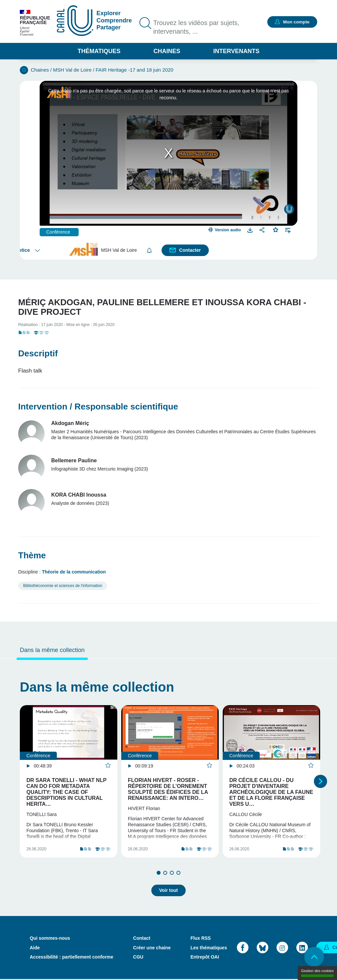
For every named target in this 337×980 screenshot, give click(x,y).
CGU (138, 958)
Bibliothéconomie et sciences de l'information (63, 586)
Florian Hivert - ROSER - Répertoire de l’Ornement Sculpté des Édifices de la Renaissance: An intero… (168, 789)
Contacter (190, 250)
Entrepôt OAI (205, 958)
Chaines (167, 51)
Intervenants (237, 51)
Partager (263, 230)
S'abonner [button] (150, 250)
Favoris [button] (276, 229)
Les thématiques (208, 948)
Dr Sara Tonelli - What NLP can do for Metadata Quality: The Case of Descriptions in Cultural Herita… (66, 792)
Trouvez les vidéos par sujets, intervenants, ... (197, 27)
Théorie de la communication (74, 572)
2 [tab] (165, 874)
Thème (32, 555)
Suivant (320, 782)
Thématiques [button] (99, 51)
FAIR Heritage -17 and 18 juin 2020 (135, 70)
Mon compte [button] (296, 22)
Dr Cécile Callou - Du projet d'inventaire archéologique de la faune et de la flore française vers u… (271, 792)
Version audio (228, 230)
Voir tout (169, 891)
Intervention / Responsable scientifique (98, 407)
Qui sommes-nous (50, 939)
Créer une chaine (152, 948)
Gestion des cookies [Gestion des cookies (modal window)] (317, 973)
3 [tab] (172, 874)
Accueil (24, 70)
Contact (142, 939)
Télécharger (250, 230)
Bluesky (262, 948)
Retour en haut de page (314, 957)
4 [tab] (178, 874)
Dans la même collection (52, 650)
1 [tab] (159, 874)
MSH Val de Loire (72, 70)
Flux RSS (200, 939)
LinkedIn (302, 948)
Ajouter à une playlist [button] (288, 230)
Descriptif (38, 353)
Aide (35, 948)
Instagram (282, 948)
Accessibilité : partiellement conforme (72, 958)
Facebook (243, 948)
